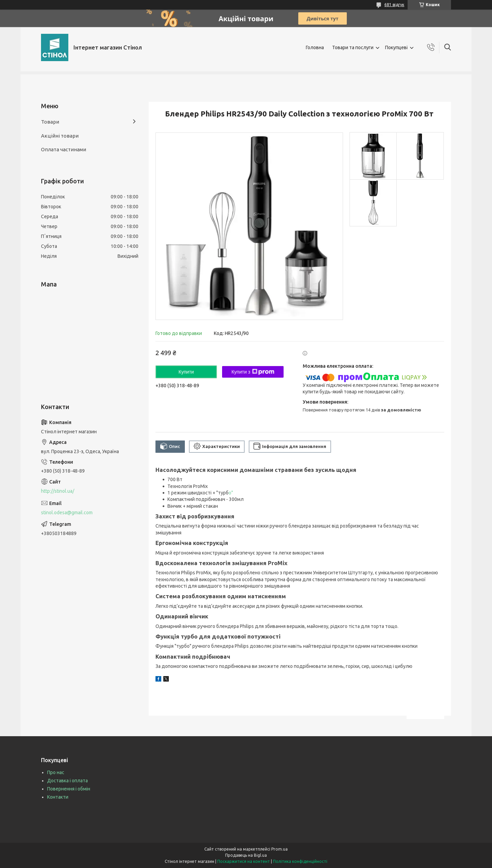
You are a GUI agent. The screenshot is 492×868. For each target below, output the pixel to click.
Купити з (253, 372)
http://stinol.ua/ (58, 491)
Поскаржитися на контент (244, 861)
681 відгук (394, 5)
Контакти (58, 797)
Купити (186, 372)
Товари (50, 122)
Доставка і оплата (67, 781)
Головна (315, 47)
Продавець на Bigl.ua (246, 855)
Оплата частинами (64, 149)
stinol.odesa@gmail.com (67, 513)
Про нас (56, 772)
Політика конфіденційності (300, 861)
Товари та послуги (353, 47)
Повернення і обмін (69, 789)
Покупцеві (396, 47)
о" (231, 493)
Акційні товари (60, 136)
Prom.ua (279, 849)
